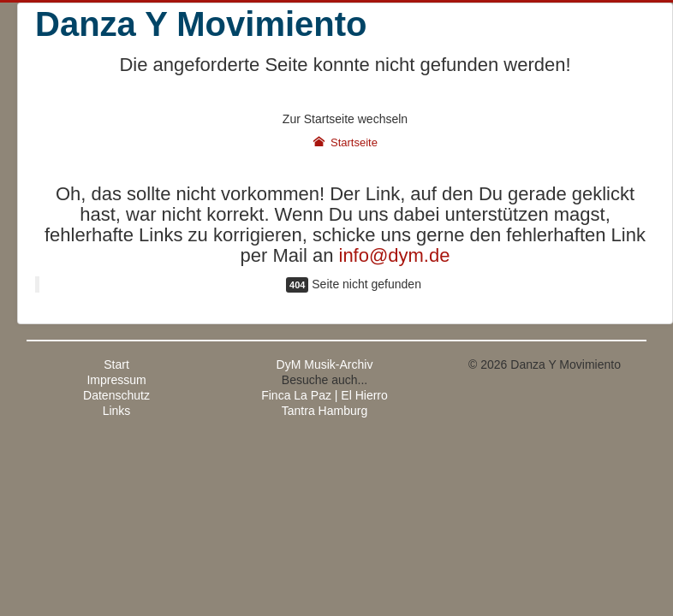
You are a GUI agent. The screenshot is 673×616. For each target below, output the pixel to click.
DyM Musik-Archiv (325, 364)
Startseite (345, 142)
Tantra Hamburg (325, 411)
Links (117, 411)
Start (116, 364)
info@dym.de (395, 255)
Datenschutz (116, 395)
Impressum (116, 380)
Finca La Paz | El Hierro (325, 395)
